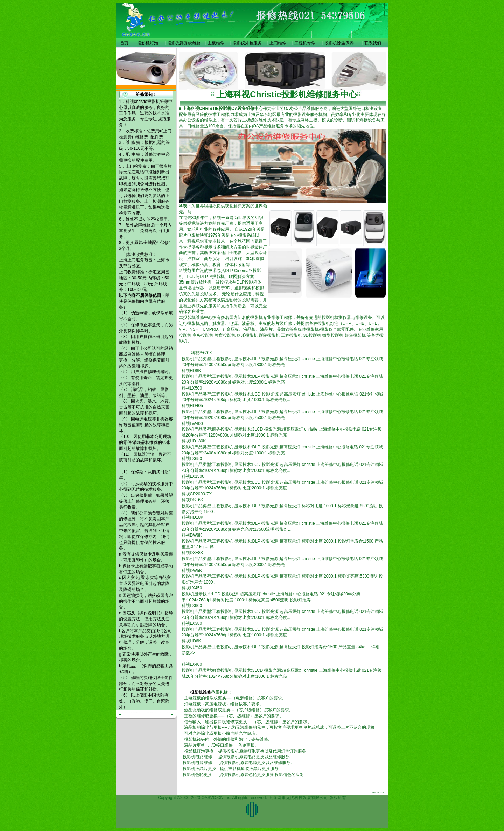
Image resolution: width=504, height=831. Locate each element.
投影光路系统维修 (184, 43)
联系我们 (373, 43)
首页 (124, 43)
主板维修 (216, 43)
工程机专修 (305, 43)
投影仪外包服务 (247, 43)
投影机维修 (201, 692)
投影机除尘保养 (339, 43)
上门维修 (278, 43)
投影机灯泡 (148, 43)
